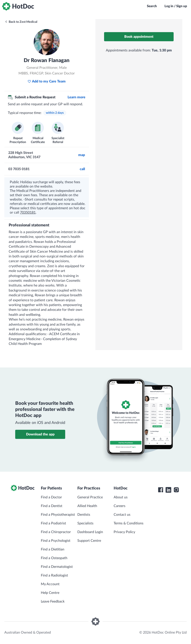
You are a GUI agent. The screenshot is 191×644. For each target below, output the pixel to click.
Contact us (122, 515)
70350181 (28, 212)
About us (121, 497)
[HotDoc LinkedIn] (168, 490)
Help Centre (50, 593)
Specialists (85, 523)
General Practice (90, 497)
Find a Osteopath (54, 558)
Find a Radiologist (54, 575)
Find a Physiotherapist (58, 515)
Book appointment (139, 37)
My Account (50, 584)
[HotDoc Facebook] (161, 490)
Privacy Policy (124, 532)
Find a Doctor (51, 497)
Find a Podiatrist (53, 523)
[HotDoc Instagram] (176, 490)
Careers (120, 506)
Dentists (84, 515)
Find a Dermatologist (57, 567)
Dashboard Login (90, 532)
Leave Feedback (53, 601)
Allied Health (87, 506)
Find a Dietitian (53, 549)
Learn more (76, 97)
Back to (21, 22)
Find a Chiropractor (56, 532)
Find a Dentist (52, 506)
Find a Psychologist (56, 541)
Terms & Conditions (129, 523)
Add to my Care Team (47, 81)
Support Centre (89, 541)
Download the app (40, 434)
